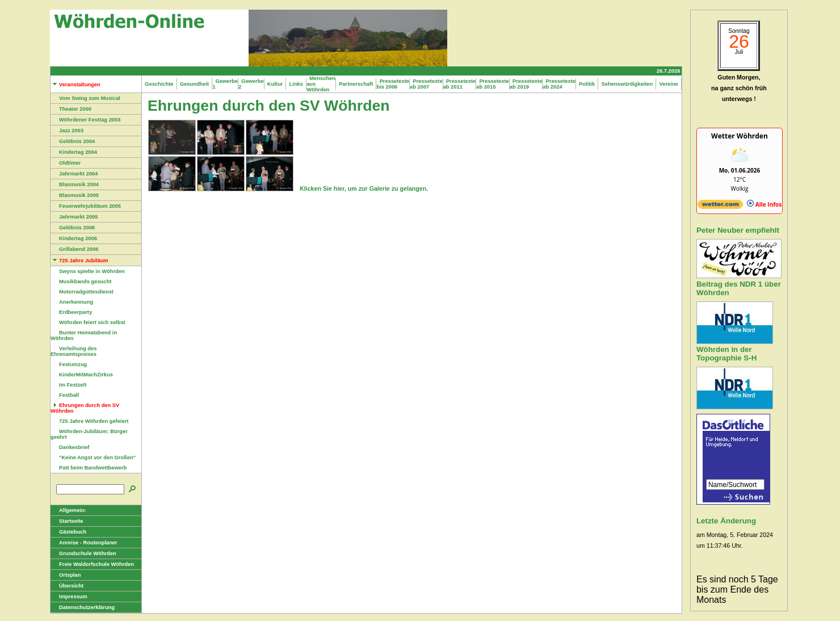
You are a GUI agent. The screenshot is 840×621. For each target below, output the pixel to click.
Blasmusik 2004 (75, 184)
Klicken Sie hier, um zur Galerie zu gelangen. (364, 188)
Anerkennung (72, 302)
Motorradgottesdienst (82, 292)
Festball (65, 395)
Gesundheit (195, 84)
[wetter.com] (720, 207)
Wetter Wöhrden (740, 136)
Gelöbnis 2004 (73, 141)
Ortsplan (66, 575)
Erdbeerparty (71, 312)
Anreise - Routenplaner (84, 543)
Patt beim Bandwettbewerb (89, 468)
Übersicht (67, 586)
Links (296, 84)
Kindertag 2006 (74, 238)
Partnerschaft (356, 84)
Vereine (669, 84)
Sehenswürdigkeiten (627, 84)
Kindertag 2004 (74, 152)
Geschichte (159, 84)
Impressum (69, 597)
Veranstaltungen (75, 85)
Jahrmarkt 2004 (74, 174)
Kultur (275, 84)
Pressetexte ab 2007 (426, 84)
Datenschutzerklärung (83, 607)
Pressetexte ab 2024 (559, 84)
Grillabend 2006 (74, 249)
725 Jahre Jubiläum (79, 261)
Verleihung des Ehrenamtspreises (73, 351)
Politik (587, 84)
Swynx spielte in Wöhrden (88, 271)
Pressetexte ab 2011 (460, 84)
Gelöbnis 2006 (73, 228)
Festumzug (69, 364)
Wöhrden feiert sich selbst (88, 322)
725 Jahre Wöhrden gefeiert (89, 421)
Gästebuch (68, 532)
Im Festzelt (68, 385)
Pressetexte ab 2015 (493, 84)
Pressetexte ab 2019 (526, 84)
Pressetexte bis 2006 (393, 84)
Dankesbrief (70, 447)
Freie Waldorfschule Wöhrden (92, 564)
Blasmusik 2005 (75, 195)
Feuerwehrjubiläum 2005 (86, 206)
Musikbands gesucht (81, 282)
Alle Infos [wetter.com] (764, 204)
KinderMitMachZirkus (82, 375)
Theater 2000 (71, 109)
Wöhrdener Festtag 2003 (85, 120)
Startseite (67, 521)
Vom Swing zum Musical (85, 98)
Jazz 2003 (67, 131)
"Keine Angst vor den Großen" (93, 458)
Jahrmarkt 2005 (74, 217)
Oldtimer (66, 163)
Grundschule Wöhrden (83, 553)
